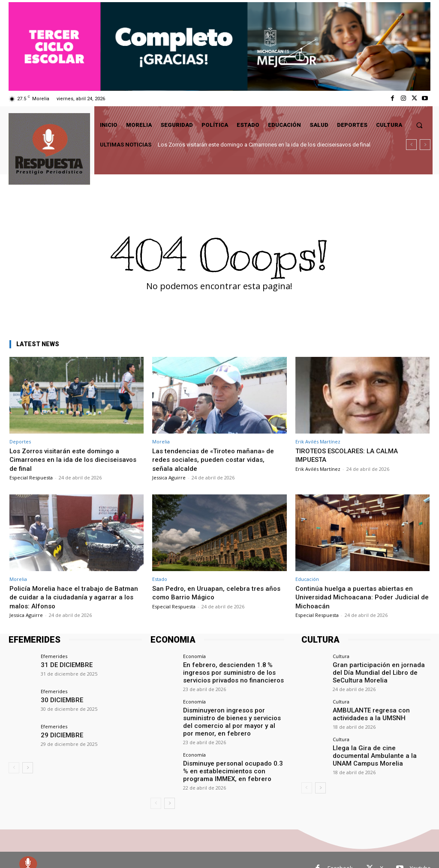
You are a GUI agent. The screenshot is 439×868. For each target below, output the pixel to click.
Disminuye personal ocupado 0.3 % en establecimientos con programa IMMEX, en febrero (232, 756)
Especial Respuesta (31, 477)
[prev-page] (14, 768)
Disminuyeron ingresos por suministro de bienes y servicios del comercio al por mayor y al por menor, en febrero (232, 713)
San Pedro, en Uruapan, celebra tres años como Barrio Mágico (211, 593)
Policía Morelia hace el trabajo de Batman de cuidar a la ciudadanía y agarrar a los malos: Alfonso (66, 597)
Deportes (20, 441)
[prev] (411, 145)
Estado (160, 579)
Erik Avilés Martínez (318, 441)
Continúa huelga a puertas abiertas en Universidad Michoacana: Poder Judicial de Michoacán (360, 597)
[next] (425, 145)
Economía (194, 656)
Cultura (341, 656)
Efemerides (54, 656)
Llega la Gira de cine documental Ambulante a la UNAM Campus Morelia (382, 746)
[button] (419, 125)
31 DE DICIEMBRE (63, 664)
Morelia (161, 441)
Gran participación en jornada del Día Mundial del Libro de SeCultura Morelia (380, 671)
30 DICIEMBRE (59, 699)
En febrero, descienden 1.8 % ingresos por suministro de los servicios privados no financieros (233, 671)
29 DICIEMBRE (59, 735)
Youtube (420, 851)
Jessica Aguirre (169, 477)
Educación (307, 579)
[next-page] (28, 768)
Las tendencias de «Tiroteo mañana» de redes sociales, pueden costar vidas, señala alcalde (218, 459)
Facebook (340, 851)
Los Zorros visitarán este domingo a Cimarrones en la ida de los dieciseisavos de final (264, 145)
